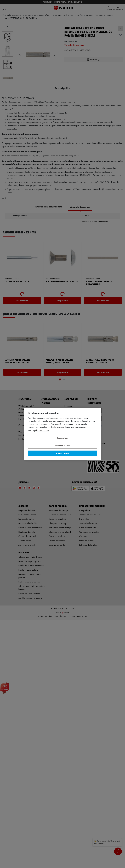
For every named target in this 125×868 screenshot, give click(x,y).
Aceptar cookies (62, 453)
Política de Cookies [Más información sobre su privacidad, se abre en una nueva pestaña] (42, 430)
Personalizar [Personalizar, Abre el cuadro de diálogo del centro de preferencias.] (62, 438)
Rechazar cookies (63, 446)
